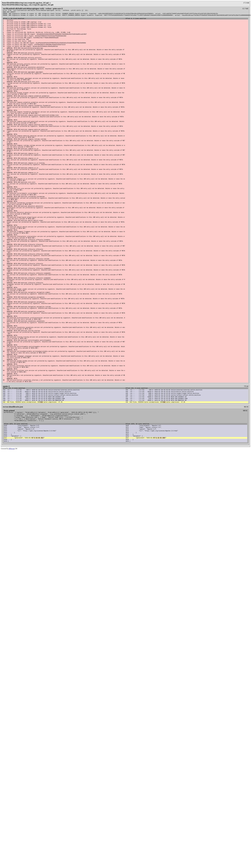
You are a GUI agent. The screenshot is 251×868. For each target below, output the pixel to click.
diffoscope (12, 533)
